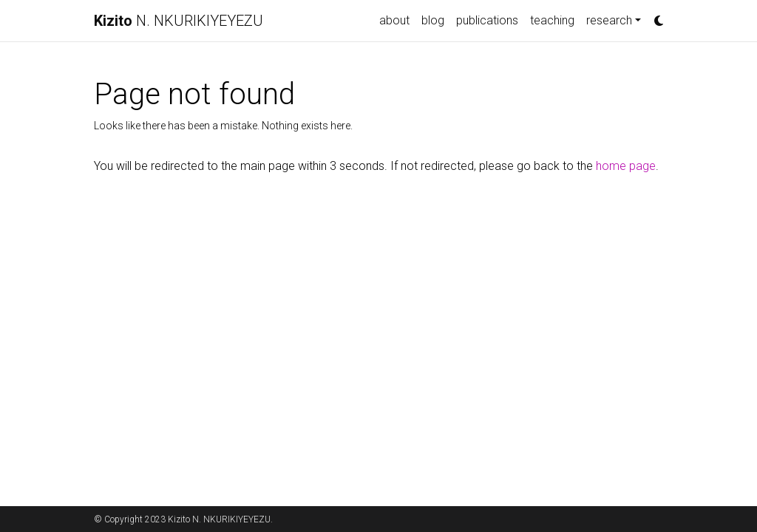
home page (626, 166)
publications (487, 20)
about (394, 20)
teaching (552, 20)
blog (433, 20)
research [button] (609, 20)
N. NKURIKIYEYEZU (179, 21)
